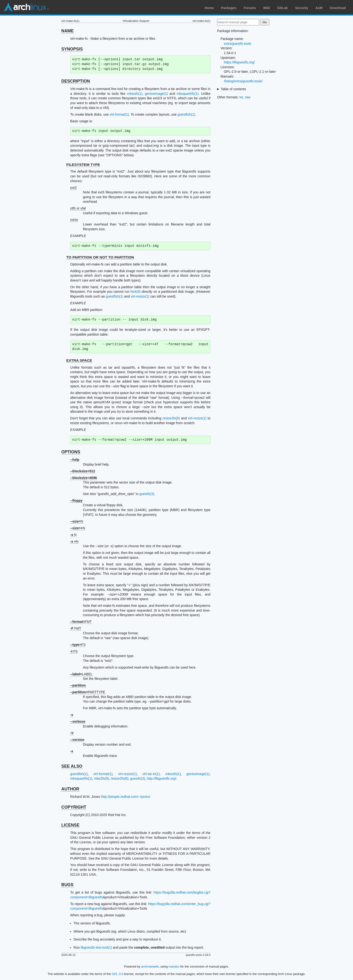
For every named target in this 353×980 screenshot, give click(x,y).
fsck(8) (135, 292)
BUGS (67, 885)
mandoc (174, 966)
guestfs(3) (147, 494)
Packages (229, 8)
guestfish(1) (186, 114)
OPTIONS (71, 452)
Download (338, 8)
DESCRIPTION (76, 81)
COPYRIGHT (74, 807)
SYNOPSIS (72, 49)
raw (248, 97)
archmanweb (150, 966)
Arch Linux (26, 7)
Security (302, 8)
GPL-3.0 (118, 974)
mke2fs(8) (101, 778)
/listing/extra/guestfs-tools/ (243, 81)
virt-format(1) (119, 114)
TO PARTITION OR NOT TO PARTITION (100, 257)
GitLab (282, 8)
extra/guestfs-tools (237, 44)
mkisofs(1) (135, 94)
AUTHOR (70, 789)
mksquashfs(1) (188, 94)
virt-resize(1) (140, 296)
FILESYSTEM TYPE (83, 165)
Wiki (267, 8)
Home (209, 8)
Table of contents (233, 89)
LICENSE (70, 825)
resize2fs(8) (171, 418)
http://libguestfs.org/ (162, 778)
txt (241, 97)
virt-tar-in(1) (151, 774)
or (78, 208)
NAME (67, 31)
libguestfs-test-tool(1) (96, 947)
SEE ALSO (72, 766)
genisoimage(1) (156, 94)
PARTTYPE (88, 692)
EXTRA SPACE (79, 360)
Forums (250, 8)
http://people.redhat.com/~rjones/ (126, 797)
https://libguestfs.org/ (239, 62)
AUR (319, 8)
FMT (81, 622)
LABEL (81, 674)
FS (78, 645)
